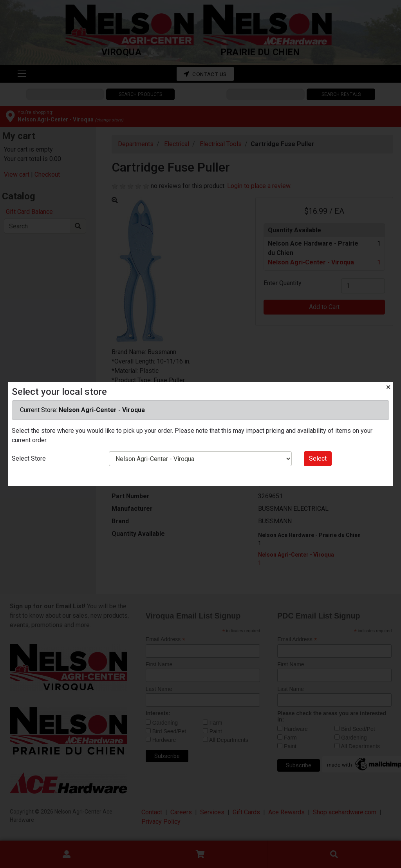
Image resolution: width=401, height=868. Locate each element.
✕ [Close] (388, 387)
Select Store (29, 458)
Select (318, 458)
